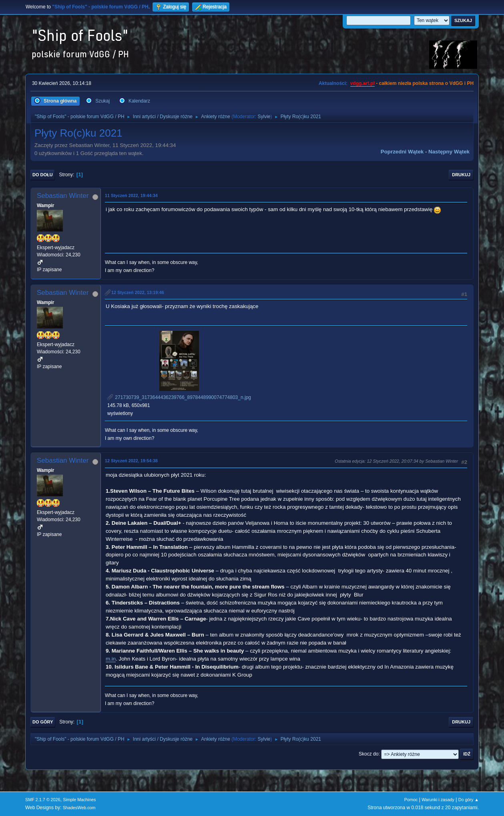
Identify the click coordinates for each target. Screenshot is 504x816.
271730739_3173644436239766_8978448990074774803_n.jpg (179, 397)
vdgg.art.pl (362, 83)
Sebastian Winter (63, 196)
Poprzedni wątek (402, 152)
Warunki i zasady (438, 800)
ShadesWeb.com (79, 808)
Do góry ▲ (469, 800)
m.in (111, 659)
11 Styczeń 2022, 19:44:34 (131, 195)
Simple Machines (79, 800)
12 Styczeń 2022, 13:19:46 (138, 292)
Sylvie (264, 117)
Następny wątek (449, 152)
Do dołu (43, 175)
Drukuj (461, 175)
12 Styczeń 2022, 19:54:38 (131, 461)
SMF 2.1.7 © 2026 (43, 800)
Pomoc (411, 800)
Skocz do (368, 754)
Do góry (43, 722)
